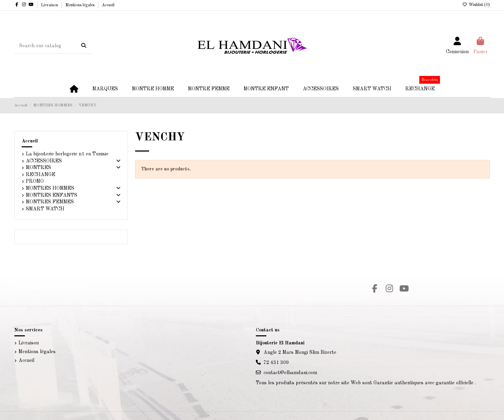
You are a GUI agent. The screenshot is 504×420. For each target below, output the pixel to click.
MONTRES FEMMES (50, 202)
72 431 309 (276, 363)
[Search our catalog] (84, 46)
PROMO (35, 181)
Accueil (108, 5)
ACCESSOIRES (44, 161)
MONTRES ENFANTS (52, 195)
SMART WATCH (45, 209)
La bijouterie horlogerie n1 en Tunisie (67, 154)
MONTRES (38, 168)
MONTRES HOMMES (50, 188)
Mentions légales (80, 5)
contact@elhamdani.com (290, 373)
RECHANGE (41, 175)
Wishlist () (476, 5)
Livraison (50, 5)
